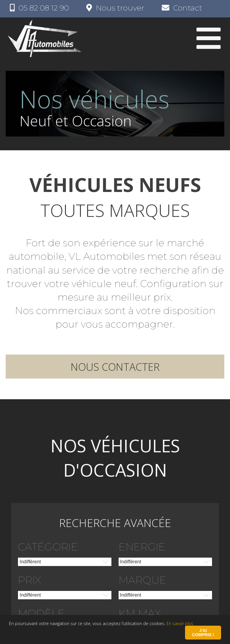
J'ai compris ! (203, 633)
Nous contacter (115, 367)
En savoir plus (180, 623)
